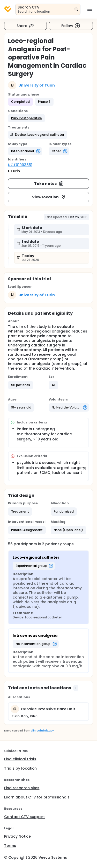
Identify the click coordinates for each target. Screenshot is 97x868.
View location (49, 197)
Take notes (49, 184)
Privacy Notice (17, 836)
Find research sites (22, 788)
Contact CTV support (24, 817)
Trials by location (20, 768)
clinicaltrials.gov (42, 731)
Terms (10, 846)
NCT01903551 (20, 165)
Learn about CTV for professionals (37, 797)
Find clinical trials (20, 759)
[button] (27, 118)
